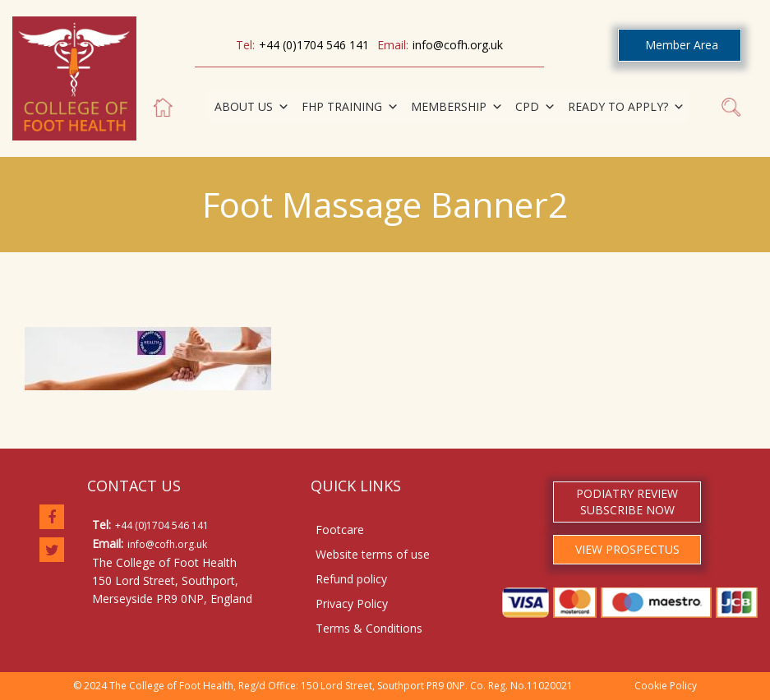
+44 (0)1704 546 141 (314, 45)
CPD (535, 107)
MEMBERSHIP (457, 107)
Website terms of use (373, 554)
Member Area (682, 45)
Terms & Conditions (369, 628)
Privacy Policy (352, 603)
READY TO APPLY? (626, 107)
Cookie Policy (666, 686)
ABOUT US (252, 107)
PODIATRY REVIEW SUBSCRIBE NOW (627, 502)
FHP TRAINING (350, 107)
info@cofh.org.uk (458, 45)
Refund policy (351, 579)
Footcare (340, 530)
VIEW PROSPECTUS (627, 549)
